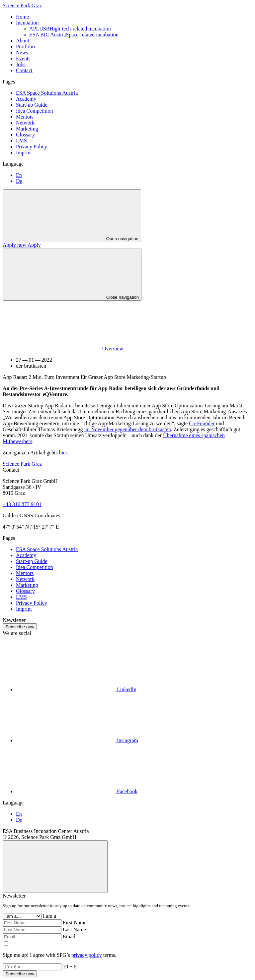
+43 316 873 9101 (22, 504)
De (19, 181)
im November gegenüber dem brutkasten (127, 429)
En (19, 175)
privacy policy (87, 955)
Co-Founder (202, 423)
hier (63, 453)
